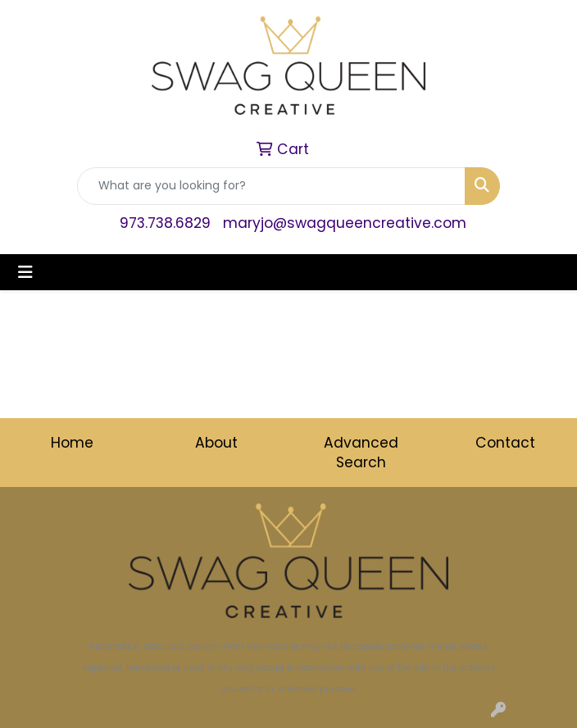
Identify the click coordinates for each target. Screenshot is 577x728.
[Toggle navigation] (25, 272)
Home (72, 443)
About (216, 443)
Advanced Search (361, 453)
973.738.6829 (165, 223)
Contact (505, 443)
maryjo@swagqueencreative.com (345, 223)
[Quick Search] (271, 186)
